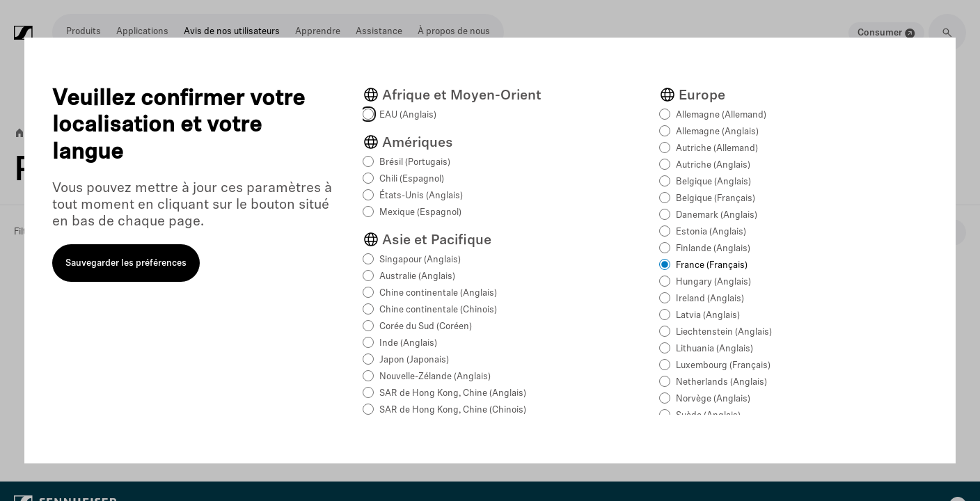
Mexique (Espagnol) (420, 213)
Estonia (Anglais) (711, 232)
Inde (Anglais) (408, 343)
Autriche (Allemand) (717, 149)
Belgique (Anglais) (713, 182)
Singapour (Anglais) (420, 260)
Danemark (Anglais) (717, 215)
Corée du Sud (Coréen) (426, 327)
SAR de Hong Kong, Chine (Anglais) (453, 393)
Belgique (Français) (716, 199)
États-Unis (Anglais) (421, 196)
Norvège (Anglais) (713, 399)
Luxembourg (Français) (723, 366)
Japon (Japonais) (414, 360)
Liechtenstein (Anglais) (724, 332)
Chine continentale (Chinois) (438, 310)
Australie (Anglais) (417, 277)
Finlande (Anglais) (713, 249)
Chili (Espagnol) (412, 179)
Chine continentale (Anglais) (438, 293)
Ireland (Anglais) (710, 299)
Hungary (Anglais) (713, 282)
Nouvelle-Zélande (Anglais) (435, 377)
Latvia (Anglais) (708, 316)
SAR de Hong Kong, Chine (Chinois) (453, 410)
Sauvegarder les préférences (126, 263)
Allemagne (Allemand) (721, 115)
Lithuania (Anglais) (714, 349)
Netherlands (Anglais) (721, 382)
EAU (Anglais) (408, 115)
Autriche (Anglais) (713, 165)
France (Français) (712, 265)
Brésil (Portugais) (415, 162)
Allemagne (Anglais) (717, 132)
